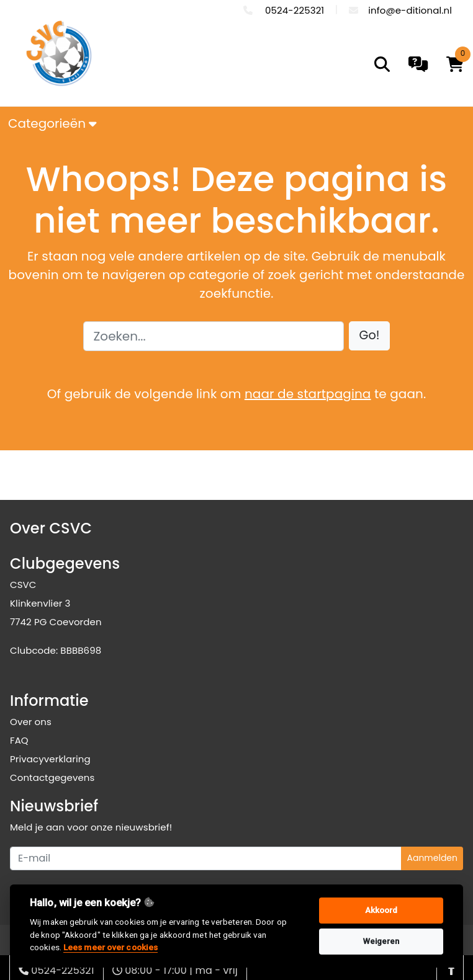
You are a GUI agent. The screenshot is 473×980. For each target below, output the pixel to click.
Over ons (31, 722)
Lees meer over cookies (110, 947)
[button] (370, 336)
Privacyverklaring (50, 759)
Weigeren (381, 941)
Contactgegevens (52, 777)
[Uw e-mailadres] (206, 858)
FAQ (19, 740)
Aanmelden (432, 858)
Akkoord (381, 910)
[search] (382, 64)
